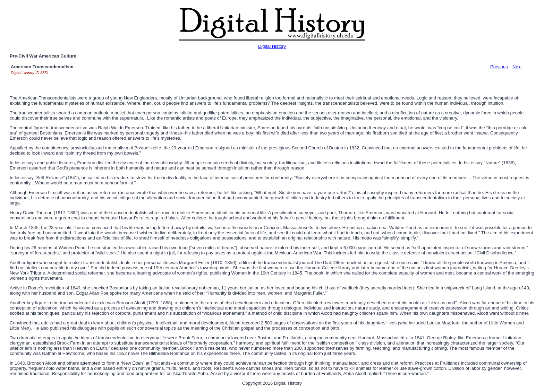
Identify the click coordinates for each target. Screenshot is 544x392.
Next (517, 67)
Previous (499, 67)
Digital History (272, 46)
